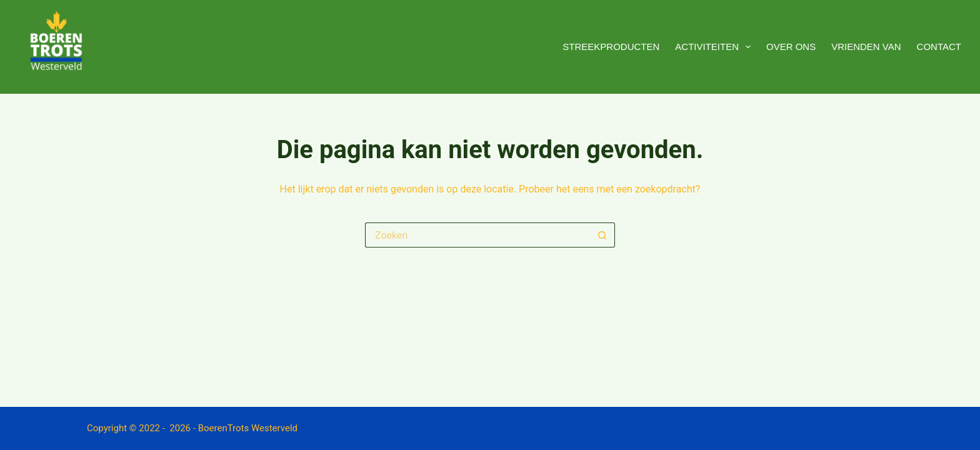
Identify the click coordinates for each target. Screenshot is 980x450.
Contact (939, 47)
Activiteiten (715, 47)
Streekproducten (611, 47)
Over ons (791, 47)
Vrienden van (866, 47)
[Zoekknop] (602, 235)
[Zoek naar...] (477, 235)
